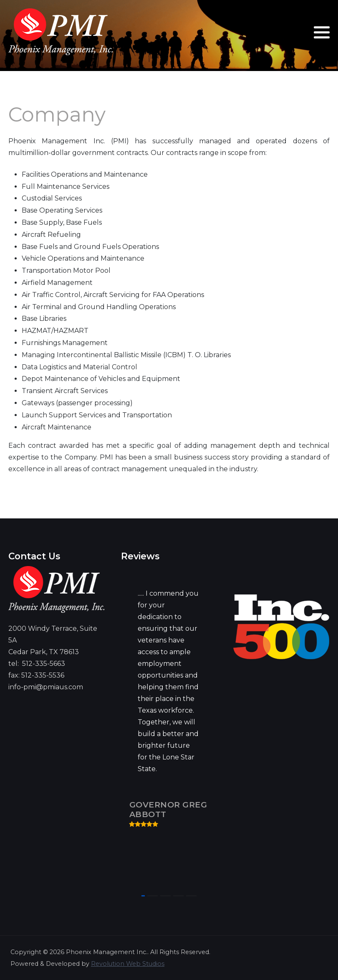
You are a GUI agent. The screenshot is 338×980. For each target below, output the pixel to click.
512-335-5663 (44, 664)
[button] (322, 32)
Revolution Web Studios (128, 964)
